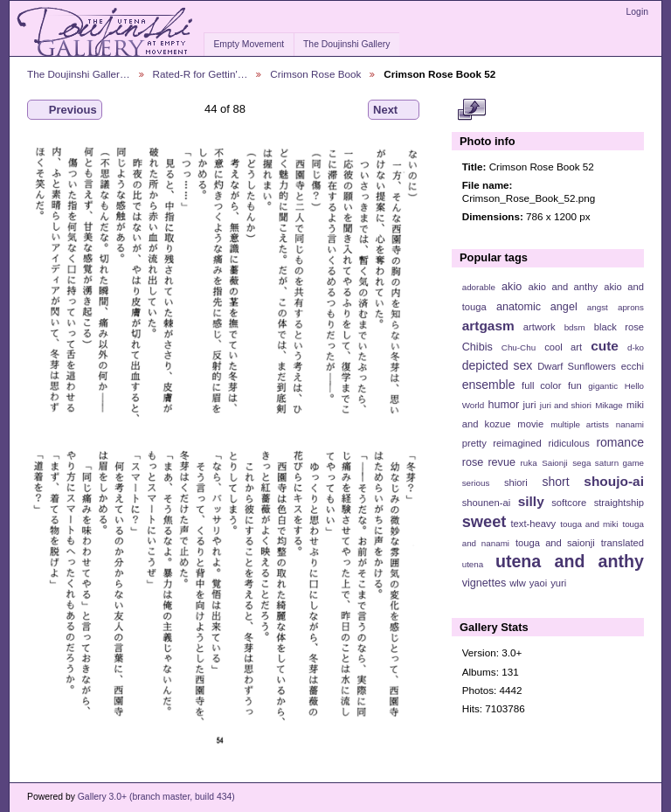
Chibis (477, 347)
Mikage (609, 405)
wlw (518, 583)
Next (394, 110)
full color (541, 385)
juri (530, 405)
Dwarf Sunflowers (577, 366)
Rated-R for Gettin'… (201, 74)
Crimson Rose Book (315, 74)
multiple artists (580, 424)
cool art (563, 347)
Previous (65, 110)
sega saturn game (608, 463)
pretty (474, 443)
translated (623, 543)
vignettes (484, 583)
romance (620, 442)
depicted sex (498, 365)
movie (530, 424)
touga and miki (589, 524)
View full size (471, 110)
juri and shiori (566, 405)
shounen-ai (487, 503)
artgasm (488, 326)
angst (598, 307)
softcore (569, 503)
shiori (516, 482)
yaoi (539, 583)
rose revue (489, 462)
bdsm (575, 327)
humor (503, 405)
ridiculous (568, 443)
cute (605, 346)
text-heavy (533, 524)
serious (476, 483)
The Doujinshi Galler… (79, 74)
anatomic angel (537, 307)
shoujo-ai (614, 481)
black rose (619, 327)
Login (637, 12)
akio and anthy (563, 287)
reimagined (517, 443)
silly (531, 501)
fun (575, 385)
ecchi (633, 366)
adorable (479, 287)
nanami (630, 424)
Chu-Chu (519, 347)
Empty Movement (249, 44)
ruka (529, 463)
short (555, 482)
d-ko (636, 347)
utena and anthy (570, 561)
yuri (558, 583)
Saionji (554, 463)
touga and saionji (555, 543)
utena (473, 564)
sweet (484, 521)
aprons (631, 307)
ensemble (489, 385)
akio (512, 287)
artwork (540, 327)
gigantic (603, 386)
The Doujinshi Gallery (346, 44)
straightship (619, 503)
